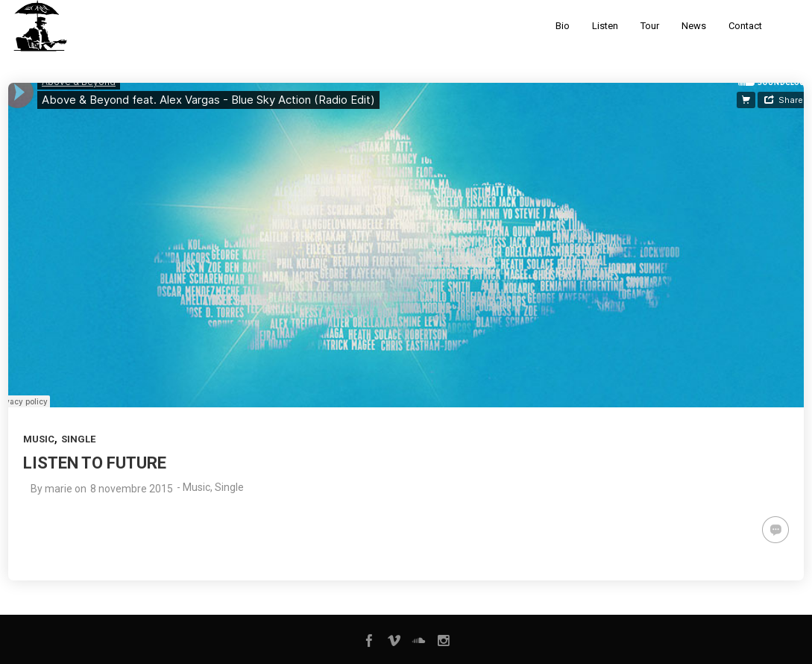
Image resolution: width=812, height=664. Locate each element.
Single (78, 439)
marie (59, 489)
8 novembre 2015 (132, 489)
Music (39, 439)
